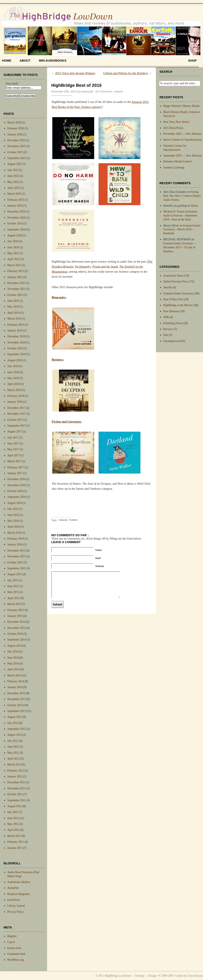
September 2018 (17, 354)
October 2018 (15, 348)
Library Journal (16, 906)
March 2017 (14, 461)
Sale (166, 335)
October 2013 (15, 705)
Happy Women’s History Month (181, 106)
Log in (11, 942)
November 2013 (16, 699)
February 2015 (16, 610)
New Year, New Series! (176, 122)
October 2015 (15, 562)
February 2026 (16, 128)
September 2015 (17, 568)
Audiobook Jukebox (19, 882)
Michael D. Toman (174, 212)
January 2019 (15, 331)
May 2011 (13, 824)
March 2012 (14, 764)
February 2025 (16, 200)
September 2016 (17, 497)
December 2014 (16, 622)
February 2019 (16, 325)
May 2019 (13, 307)
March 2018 (14, 390)
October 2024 (15, 223)
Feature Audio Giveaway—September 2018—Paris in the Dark (180, 216)
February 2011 (16, 842)
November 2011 (16, 788)
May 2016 (13, 521)
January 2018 (15, 402)
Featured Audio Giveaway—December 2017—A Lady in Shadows (179, 247)
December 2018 (16, 336)
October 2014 (15, 634)
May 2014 (13, 663)
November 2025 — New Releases (182, 134)
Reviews (168, 329)
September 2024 (17, 230)
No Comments (104, 92)
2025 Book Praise (173, 128)
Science (73, 520)
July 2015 (13, 580)
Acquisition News (173, 276)
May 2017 (13, 449)
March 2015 (14, 604)
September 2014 (17, 640)
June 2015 (13, 586)
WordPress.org (16, 960)
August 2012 (15, 735)
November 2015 (16, 556)
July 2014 (13, 652)
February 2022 (16, 271)
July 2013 (13, 723)
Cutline (179, 976)
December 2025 (16, 140)
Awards (119, 92)
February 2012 (16, 771)
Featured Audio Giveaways (179, 293)
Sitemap (140, 976)
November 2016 (16, 485)
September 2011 (17, 800)
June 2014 (13, 658)
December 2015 (16, 551)
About (25, 61)
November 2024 (16, 218)
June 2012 (13, 747)
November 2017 (16, 414)
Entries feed (14, 948)
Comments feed (16, 954)
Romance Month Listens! (178, 161)
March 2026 (14, 122)
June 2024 (13, 247)
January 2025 (15, 206)
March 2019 (14, 319)
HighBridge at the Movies (178, 305)
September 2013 (17, 711)
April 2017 (13, 455)
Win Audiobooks (53, 61)
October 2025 (15, 152)
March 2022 (14, 265)
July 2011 (13, 812)
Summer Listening (174, 168)
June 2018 (13, 372)
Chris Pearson (195, 976)
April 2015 (13, 598)
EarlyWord (13, 900)
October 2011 (15, 794)
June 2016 (13, 515)
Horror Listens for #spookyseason (182, 140)
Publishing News (173, 323)
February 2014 (16, 681)
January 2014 (15, 687)
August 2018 (15, 360)
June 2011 (13, 818)
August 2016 (15, 503)
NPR (166, 317)
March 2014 (14, 675)
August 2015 (15, 574)
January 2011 (15, 848)
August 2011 (15, 806)
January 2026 (15, 134)
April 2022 (13, 259)
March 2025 (14, 194)
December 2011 (16, 782)
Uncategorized (172, 341)
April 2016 (13, 527)
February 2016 (16, 539)
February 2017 (16, 467)
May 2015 (13, 592)
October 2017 (15, 420)
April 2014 (13, 669)
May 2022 (13, 253)
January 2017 (15, 473)
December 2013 (16, 693)
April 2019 (13, 313)
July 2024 (13, 241)
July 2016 (13, 509)
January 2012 (15, 776)
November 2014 (16, 628)
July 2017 (13, 438)
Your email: (12, 84)
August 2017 (15, 432)
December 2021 (16, 283)
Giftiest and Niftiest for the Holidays (126, 73)
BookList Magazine (19, 894)
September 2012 (17, 729)
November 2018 (16, 342)
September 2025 (17, 158)
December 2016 (16, 479)
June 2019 (13, 301)
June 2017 (13, 443)
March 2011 (14, 836)
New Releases (171, 311)
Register (12, 936)
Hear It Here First (173, 299)
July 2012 (13, 741)
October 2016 (15, 491)
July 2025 (13, 170)
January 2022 (15, 277)
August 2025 (15, 164)
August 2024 (15, 235)
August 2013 (15, 717)
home (7, 61)
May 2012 (13, 753)
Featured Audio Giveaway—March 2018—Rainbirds (182, 230)
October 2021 (15, 295)
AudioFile (13, 888)
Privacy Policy (16, 912)
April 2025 (13, 188)
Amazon (63, 520)
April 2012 (13, 759)
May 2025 (13, 182)
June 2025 (13, 176)
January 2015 (15, 616)
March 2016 (14, 533)
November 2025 (16, 146)
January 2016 (15, 544)
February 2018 (16, 396)
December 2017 (16, 408)
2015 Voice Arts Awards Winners (75, 73)
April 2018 (13, 384)
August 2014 (15, 646)
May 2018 (13, 378)
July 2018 (13, 366)
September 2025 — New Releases (183, 156)
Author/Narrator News (176, 282)
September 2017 (17, 426)
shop (192, 61)
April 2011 (13, 830)
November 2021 (16, 289)
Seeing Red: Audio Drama (182, 196)
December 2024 (16, 212)
